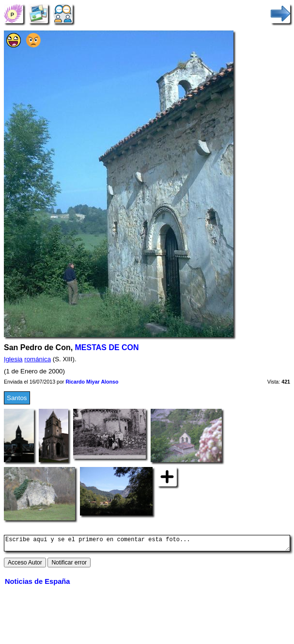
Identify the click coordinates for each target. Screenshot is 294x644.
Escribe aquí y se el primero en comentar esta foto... (147, 545)
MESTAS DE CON (107, 347)
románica (38, 359)
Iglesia (13, 359)
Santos (17, 398)
